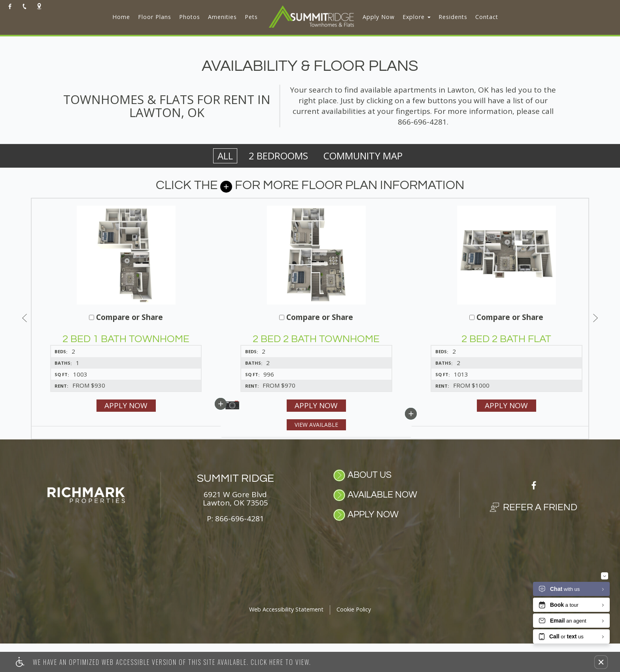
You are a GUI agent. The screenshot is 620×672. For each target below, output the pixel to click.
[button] (601, 662)
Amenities (222, 17)
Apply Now (379, 17)
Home (121, 17)
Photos (190, 17)
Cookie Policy (354, 638)
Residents (453, 17)
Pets (251, 17)
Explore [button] (417, 17)
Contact (487, 17)
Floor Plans (155, 17)
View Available (304, 436)
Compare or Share (185, 318)
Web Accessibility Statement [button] (286, 638)
